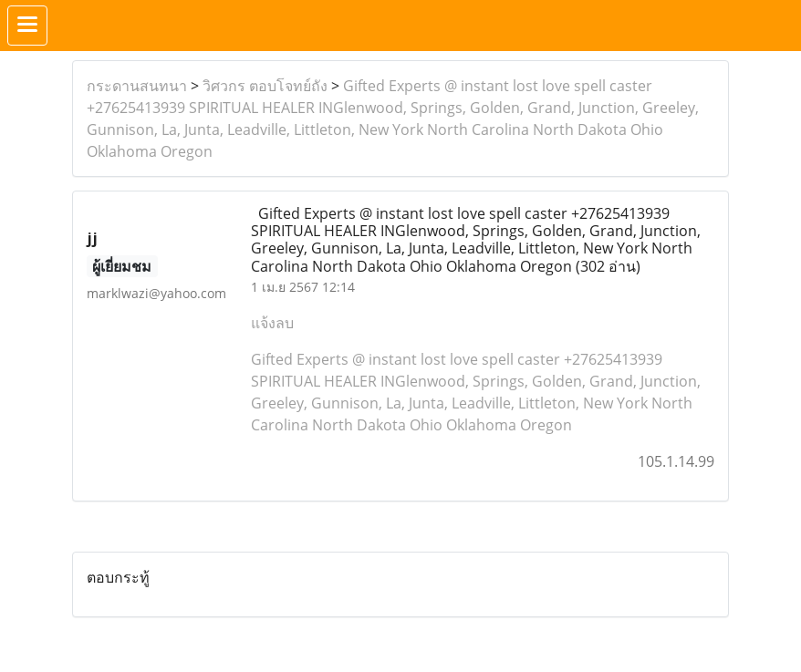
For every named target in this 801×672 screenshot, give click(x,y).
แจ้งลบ (272, 323)
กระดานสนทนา (137, 86)
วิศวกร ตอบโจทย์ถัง (265, 86)
